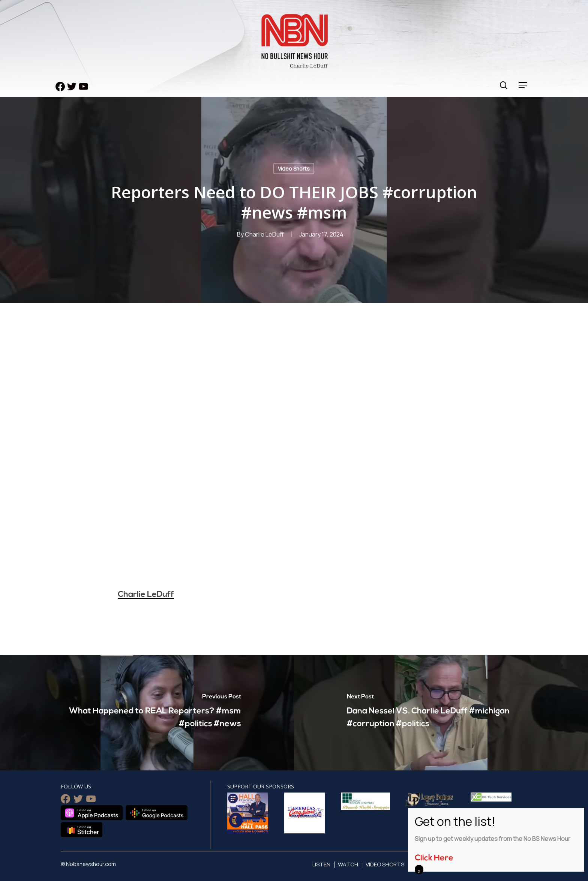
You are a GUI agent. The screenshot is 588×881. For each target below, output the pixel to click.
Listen (321, 864)
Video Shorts (294, 169)
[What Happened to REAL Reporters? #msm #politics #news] (147, 713)
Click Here (434, 858)
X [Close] (419, 871)
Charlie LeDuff (264, 234)
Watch (348, 864)
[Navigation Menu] (523, 85)
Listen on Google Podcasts (157, 813)
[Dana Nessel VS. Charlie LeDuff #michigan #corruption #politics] (441, 713)
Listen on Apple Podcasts (92, 813)
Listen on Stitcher (82, 830)
